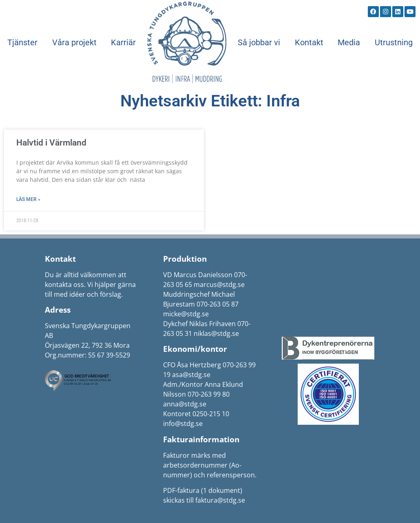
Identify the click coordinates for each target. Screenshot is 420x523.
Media (349, 42)
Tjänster (22, 42)
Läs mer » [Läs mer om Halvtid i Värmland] (28, 199)
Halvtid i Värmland (51, 143)
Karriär (123, 42)
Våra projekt (74, 42)
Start (187, 42)
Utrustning (394, 42)
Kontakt (309, 42)
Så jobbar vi (259, 42)
